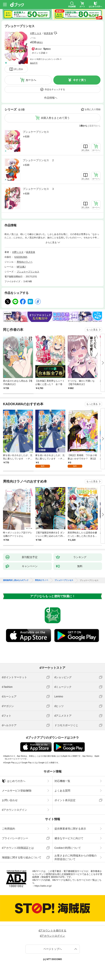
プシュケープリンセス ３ (39, 189)
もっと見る (92, 330)
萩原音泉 (48, 33)
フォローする (56, 33)
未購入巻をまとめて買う (55, 118)
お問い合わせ (10, 800)
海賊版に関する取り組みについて (22, 857)
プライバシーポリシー (15, 838)
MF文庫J (21, 267)
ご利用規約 (8, 829)
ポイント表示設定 (65, 800)
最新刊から (95, 126)
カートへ (31, 80)
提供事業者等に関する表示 (70, 829)
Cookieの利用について (68, 848)
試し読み (19, 69)
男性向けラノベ (25, 262)
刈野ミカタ (36, 33)
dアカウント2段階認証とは (18, 848)
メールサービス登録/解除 (17, 791)
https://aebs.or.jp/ (43, 886)
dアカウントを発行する (53, 930)
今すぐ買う (80, 80)
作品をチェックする (55, 89)
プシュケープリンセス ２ (39, 160)
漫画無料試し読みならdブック (16, 580)
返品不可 (34, 63)
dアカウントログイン (14, 810)
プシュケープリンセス (36, 132)
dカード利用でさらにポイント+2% (45, 59)
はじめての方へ (14, 781)
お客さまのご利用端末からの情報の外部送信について (76, 857)
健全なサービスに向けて (69, 838)
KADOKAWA (21, 257)
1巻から (83, 126)
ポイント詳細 (39, 53)
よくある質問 (62, 791)
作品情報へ (51, 98)
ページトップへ (53, 949)
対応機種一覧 (62, 781)
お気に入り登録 (93, 109)
